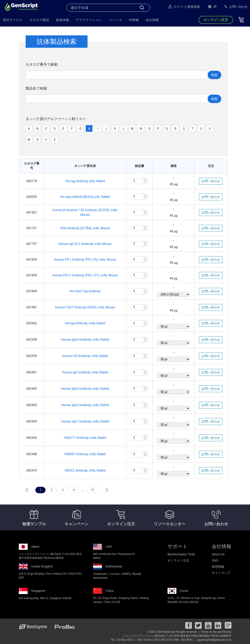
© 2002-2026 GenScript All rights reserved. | (174, 632)
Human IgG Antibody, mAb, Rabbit (85, 372)
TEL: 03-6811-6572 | (123, 640)
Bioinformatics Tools (181, 554)
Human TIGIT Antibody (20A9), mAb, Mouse (85, 307)
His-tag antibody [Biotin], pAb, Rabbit (85, 197)
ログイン (177, 7)
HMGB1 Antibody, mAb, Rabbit (85, 454)
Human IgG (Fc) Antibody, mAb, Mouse (85, 244)
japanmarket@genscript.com (215, 640)
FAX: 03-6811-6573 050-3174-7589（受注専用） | (167, 640)
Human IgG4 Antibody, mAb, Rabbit (85, 340)
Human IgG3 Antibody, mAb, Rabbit (85, 389)
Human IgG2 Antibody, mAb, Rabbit (85, 405)
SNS (215, 560)
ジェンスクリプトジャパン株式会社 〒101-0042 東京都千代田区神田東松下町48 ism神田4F (177, 636)
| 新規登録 (193, 7)
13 (92, 490)
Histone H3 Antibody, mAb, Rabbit (85, 356)
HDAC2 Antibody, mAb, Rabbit (85, 470)
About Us (218, 554)
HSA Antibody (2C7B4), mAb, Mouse (85, 228)
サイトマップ (221, 573)
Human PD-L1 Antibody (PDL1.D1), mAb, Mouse (85, 275)
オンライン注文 (178, 560)
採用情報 (218, 567)
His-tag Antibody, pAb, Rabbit (85, 181)
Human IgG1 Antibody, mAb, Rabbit (85, 421)
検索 (214, 75)
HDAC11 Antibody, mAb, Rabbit (85, 438)
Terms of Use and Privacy (216, 632)
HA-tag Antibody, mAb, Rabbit (85, 323)
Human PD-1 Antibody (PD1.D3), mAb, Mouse (85, 260)
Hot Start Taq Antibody (85, 291)
